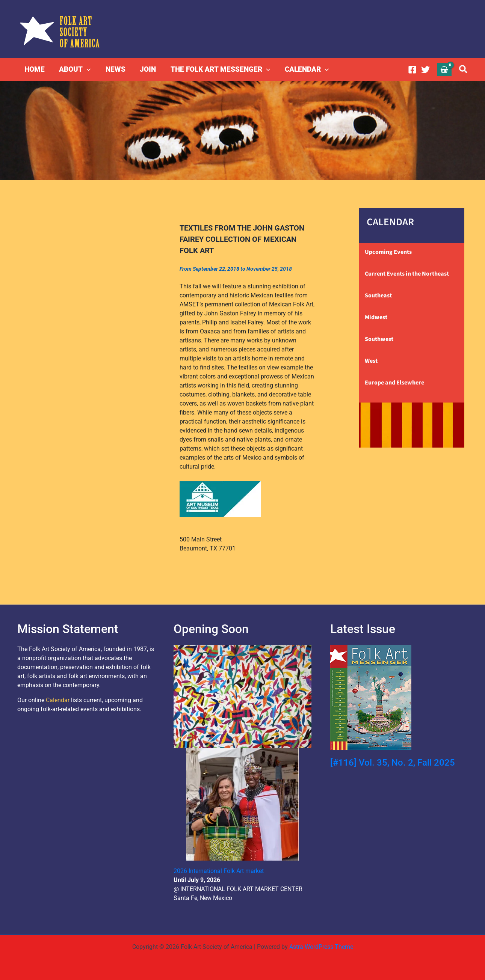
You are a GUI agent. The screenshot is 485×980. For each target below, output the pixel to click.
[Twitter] (425, 70)
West (371, 361)
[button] (87, 69)
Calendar (58, 700)
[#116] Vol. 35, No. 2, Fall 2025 (393, 763)
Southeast (378, 296)
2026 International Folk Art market (219, 871)
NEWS (115, 69)
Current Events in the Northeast (407, 274)
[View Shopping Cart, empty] (444, 69)
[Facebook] (412, 70)
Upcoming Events (388, 252)
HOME (35, 69)
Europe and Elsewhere (394, 383)
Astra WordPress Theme (321, 947)
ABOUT (75, 69)
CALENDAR (305, 69)
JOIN (147, 69)
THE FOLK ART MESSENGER (219, 69)
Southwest (379, 339)
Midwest (376, 317)
